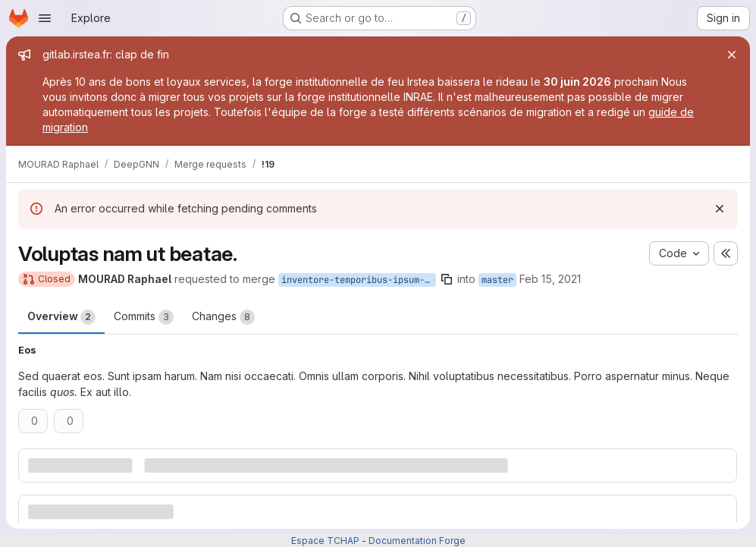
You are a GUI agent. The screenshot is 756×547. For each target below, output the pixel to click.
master (497, 280)
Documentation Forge (417, 541)
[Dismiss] (720, 209)
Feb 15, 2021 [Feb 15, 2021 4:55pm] (550, 279)
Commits (144, 317)
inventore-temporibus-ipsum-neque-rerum (359, 280)
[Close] (732, 55)
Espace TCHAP (325, 541)
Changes (223, 317)
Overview (61, 317)
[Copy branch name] (447, 279)
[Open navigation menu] (45, 18)
